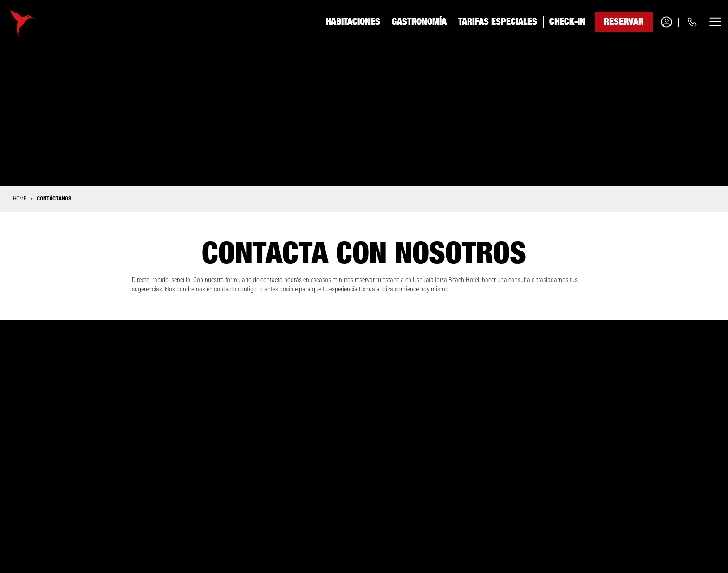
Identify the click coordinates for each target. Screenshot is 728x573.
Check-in (567, 22)
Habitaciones (353, 22)
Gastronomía (419, 22)
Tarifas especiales (498, 22)
